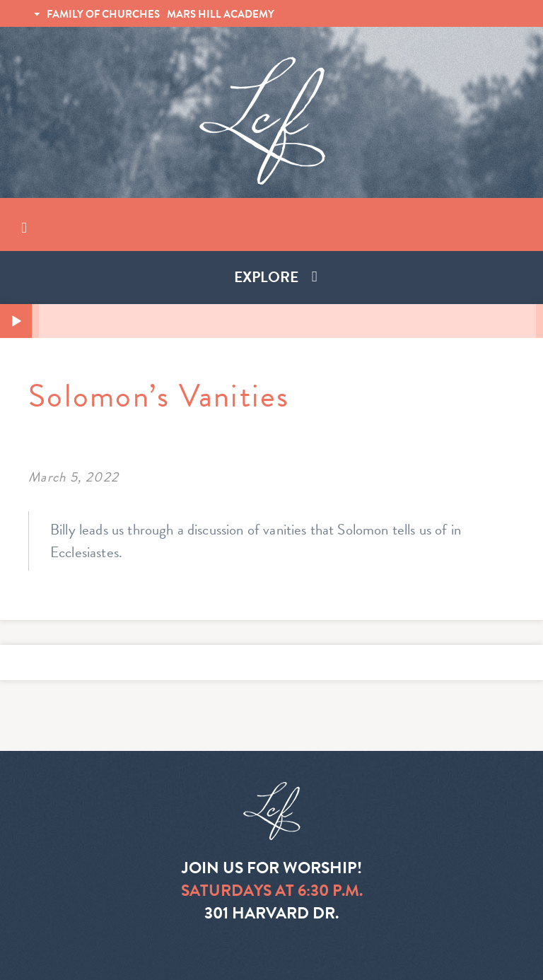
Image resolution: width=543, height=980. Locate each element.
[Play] (16, 322)
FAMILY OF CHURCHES (103, 14)
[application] (271, 321)
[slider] (287, 321)
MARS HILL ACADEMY (221, 14)
